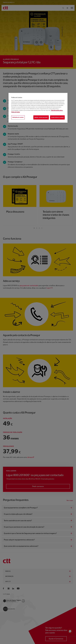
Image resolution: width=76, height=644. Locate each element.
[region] (38, 108)
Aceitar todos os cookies (57, 117)
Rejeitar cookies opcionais (41, 117)
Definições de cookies (18, 117)
